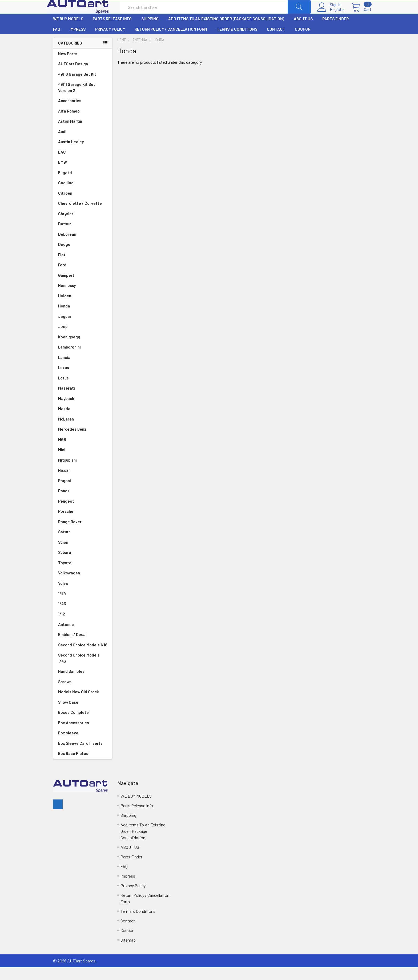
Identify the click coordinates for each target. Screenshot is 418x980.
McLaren (83, 432)
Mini (83, 463)
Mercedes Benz (83, 442)
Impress (78, 42)
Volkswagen (83, 586)
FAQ (57, 42)
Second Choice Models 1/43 (79, 671)
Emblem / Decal (83, 647)
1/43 (83, 617)
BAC (62, 165)
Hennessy (83, 298)
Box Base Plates (73, 766)
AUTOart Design (73, 77)
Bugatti (83, 185)
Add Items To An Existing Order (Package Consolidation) (226, 31)
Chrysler (83, 227)
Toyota (83, 576)
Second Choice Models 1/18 (83, 658)
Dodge (83, 257)
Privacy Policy (110, 42)
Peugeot (83, 514)
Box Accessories (74, 735)
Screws (65, 694)
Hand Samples (71, 684)
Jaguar (83, 329)
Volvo (83, 596)
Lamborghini (83, 360)
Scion (63, 555)
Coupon (303, 42)
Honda (83, 319)
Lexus (83, 380)
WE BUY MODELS (68, 31)
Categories (70, 56)
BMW (83, 175)
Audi (83, 144)
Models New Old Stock (79, 705)
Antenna (83, 637)
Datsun (83, 237)
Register (331, 16)
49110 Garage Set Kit (77, 87)
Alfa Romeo (83, 124)
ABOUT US (303, 31)
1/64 (83, 606)
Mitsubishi (83, 473)
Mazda (83, 421)
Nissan (83, 483)
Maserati (83, 401)
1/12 (83, 627)
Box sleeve (68, 746)
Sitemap (128, 953)
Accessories (70, 113)
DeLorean (83, 247)
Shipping (150, 31)
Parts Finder (335, 31)
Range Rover (83, 535)
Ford (83, 278)
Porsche (83, 524)
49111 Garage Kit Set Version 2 (77, 100)
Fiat (83, 268)
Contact (276, 42)
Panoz (64, 503)
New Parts (68, 66)
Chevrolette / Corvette (83, 216)
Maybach (83, 411)
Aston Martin (83, 134)
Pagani (83, 493)
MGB (83, 452)
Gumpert (83, 288)
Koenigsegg (83, 350)
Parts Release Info (112, 31)
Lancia (83, 370)
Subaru (83, 565)
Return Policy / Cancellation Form (171, 42)
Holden (83, 309)
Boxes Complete (73, 725)
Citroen (83, 206)
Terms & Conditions (237, 42)
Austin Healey (83, 155)
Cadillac (83, 196)
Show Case (68, 715)
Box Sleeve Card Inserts (80, 756)
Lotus (83, 391)
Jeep (83, 339)
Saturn (64, 545)
